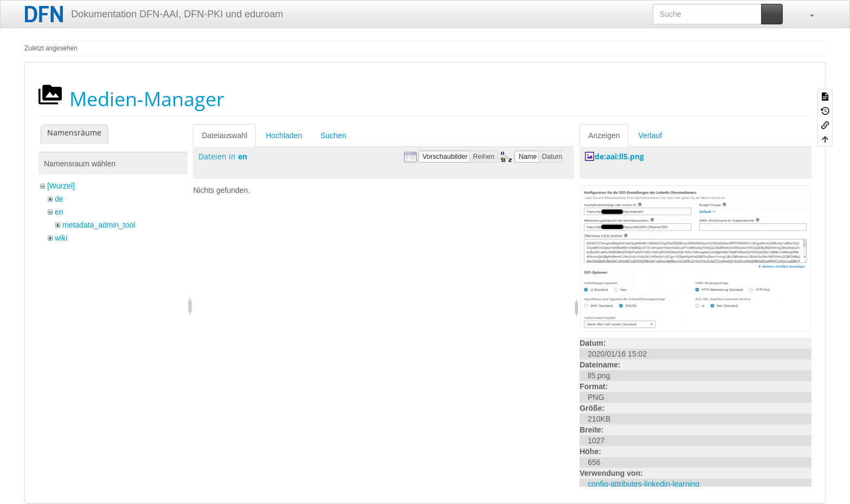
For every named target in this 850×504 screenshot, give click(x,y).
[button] (807, 14)
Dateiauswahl (224, 135)
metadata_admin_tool (99, 225)
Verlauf (651, 135)
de (59, 199)
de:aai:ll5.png (619, 156)
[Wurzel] (61, 186)
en (59, 212)
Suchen (333, 135)
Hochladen (284, 135)
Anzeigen (604, 135)
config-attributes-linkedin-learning (643, 484)
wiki (61, 238)
